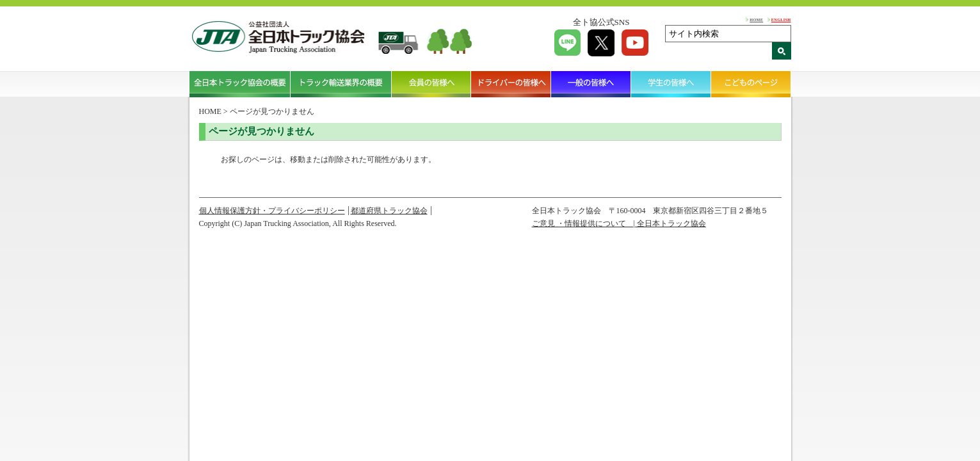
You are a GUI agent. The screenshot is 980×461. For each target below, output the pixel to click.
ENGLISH (781, 20)
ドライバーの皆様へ (511, 84)
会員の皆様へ (432, 84)
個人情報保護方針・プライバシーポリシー (272, 211)
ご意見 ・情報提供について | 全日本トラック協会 (619, 223)
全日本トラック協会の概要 (240, 84)
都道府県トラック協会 (389, 211)
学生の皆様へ (671, 84)
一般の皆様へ (591, 84)
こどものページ (751, 84)
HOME (756, 20)
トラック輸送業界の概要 (341, 84)
